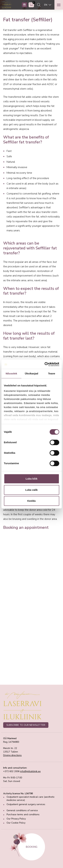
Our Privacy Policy (16, 819)
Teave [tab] (52, 373)
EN (46, 5)
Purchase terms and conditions (23, 814)
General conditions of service (22, 810)
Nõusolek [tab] (11, 373)
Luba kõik (31, 479)
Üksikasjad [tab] (32, 373)
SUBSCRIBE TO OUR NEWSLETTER (26, 725)
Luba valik (32, 490)
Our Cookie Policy (16, 823)
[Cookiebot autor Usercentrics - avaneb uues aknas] (45, 364)
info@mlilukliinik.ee (30, 771)
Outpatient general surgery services (26, 804)
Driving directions (12, 755)
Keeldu (31, 501)
